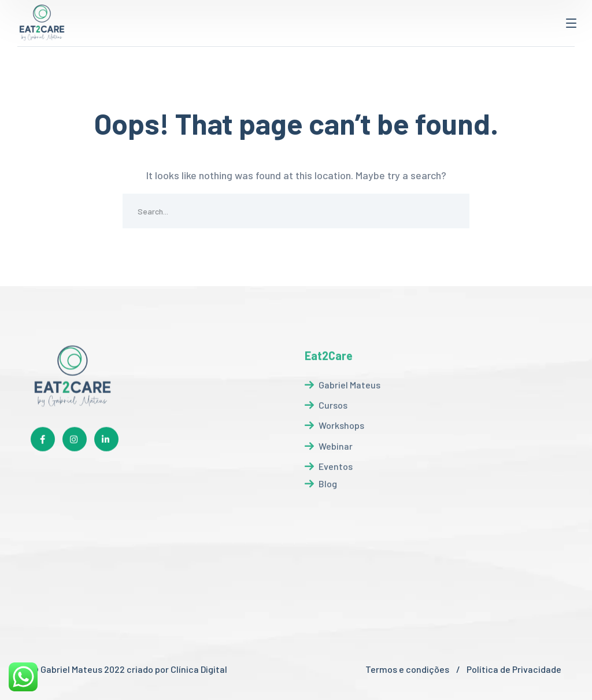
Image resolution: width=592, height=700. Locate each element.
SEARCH (452, 211)
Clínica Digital (200, 669)
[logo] (42, 22)
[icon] (43, 443)
